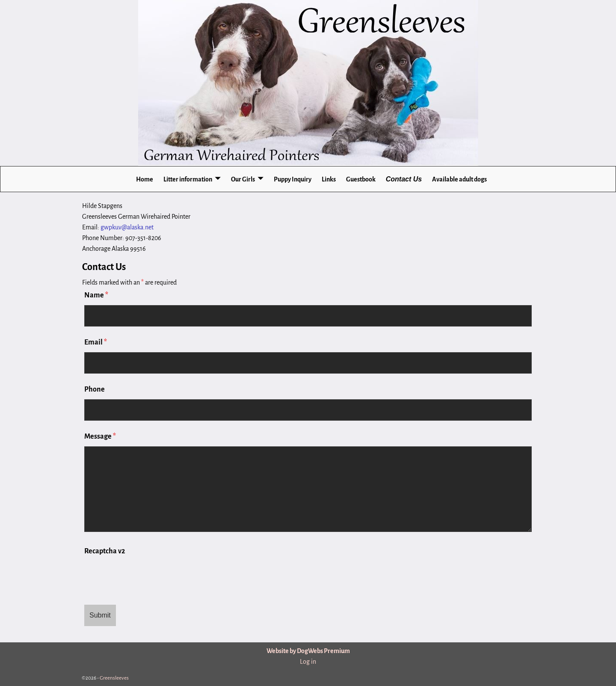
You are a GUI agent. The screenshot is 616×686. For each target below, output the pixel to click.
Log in (308, 662)
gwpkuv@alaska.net (127, 227)
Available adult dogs (459, 179)
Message (100, 437)
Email (96, 342)
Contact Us (404, 179)
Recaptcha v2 (105, 551)
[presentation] (149, 577)
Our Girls (243, 179)
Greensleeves (114, 678)
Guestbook (361, 179)
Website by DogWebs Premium (308, 651)
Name (96, 295)
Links (329, 179)
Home (145, 179)
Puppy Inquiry (293, 179)
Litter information (188, 179)
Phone (95, 389)
